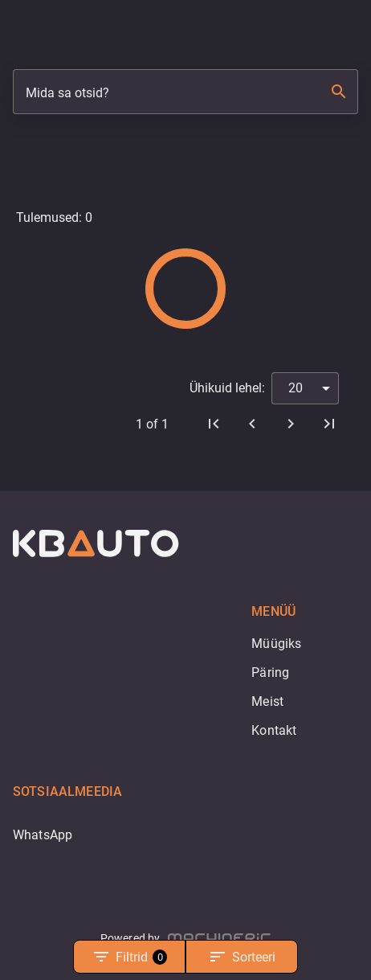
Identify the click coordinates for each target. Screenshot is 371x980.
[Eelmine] (252, 424)
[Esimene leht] (214, 424)
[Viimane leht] (329, 424)
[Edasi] (291, 424)
